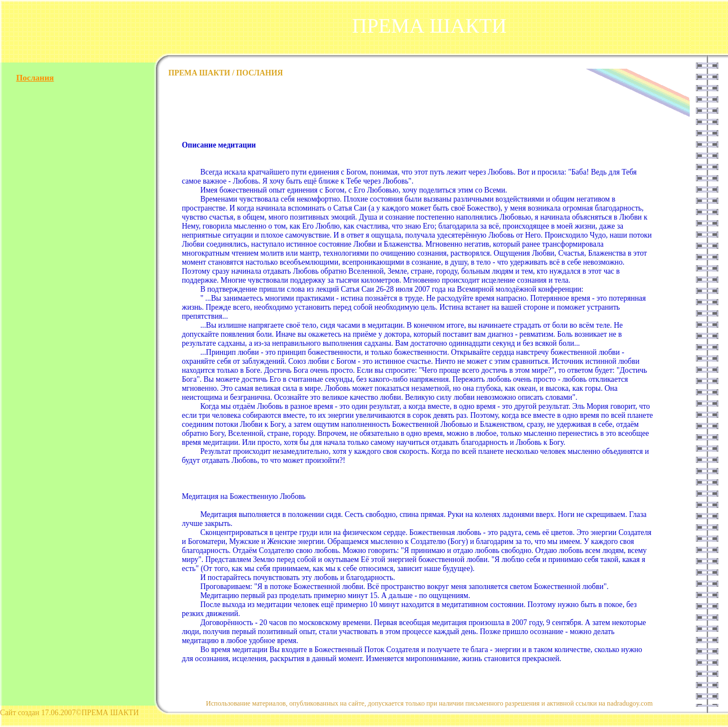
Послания (35, 78)
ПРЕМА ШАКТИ (429, 26)
